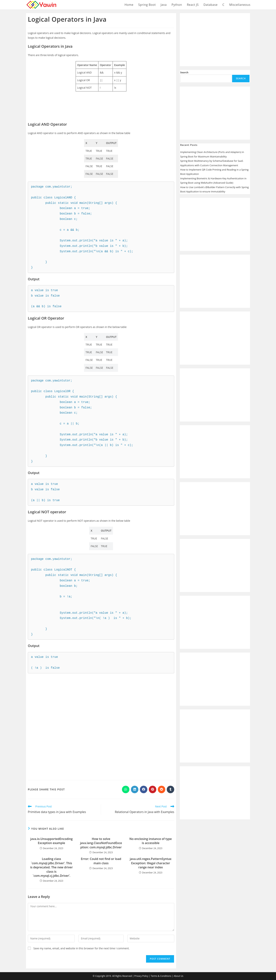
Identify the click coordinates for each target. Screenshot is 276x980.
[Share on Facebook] (144, 789)
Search (184, 72)
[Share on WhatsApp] (126, 789)
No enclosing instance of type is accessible (151, 841)
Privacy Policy (141, 976)
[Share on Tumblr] (170, 789)
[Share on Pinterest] (153, 789)
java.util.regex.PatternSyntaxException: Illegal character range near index (151, 863)
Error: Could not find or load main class (101, 861)
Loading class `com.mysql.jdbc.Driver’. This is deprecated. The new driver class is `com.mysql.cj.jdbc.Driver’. (51, 867)
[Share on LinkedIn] (135, 789)
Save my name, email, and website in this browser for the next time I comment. (82, 948)
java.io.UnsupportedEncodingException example (51, 841)
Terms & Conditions (161, 976)
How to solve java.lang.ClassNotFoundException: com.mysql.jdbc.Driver (101, 843)
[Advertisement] (101, 102)
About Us (178, 976)
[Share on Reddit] (162, 789)
